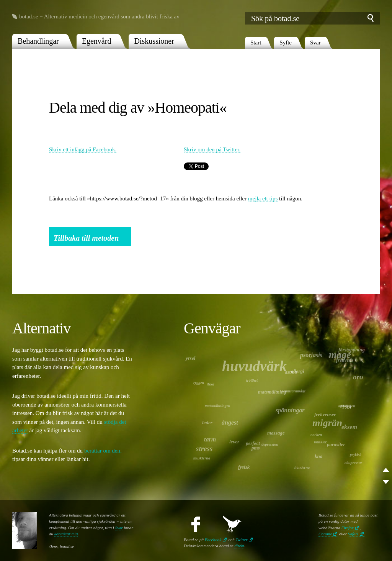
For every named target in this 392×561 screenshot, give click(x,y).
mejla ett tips (263, 198)
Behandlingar (38, 41)
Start (256, 43)
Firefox (348, 528)
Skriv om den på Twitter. (212, 149)
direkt (239, 546)
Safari (353, 534)
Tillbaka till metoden (86, 238)
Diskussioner (154, 41)
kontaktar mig (66, 534)
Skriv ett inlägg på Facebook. (83, 149)
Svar (315, 43)
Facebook (213, 540)
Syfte (286, 43)
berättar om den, (103, 451)
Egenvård (97, 41)
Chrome (325, 534)
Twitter (241, 540)
